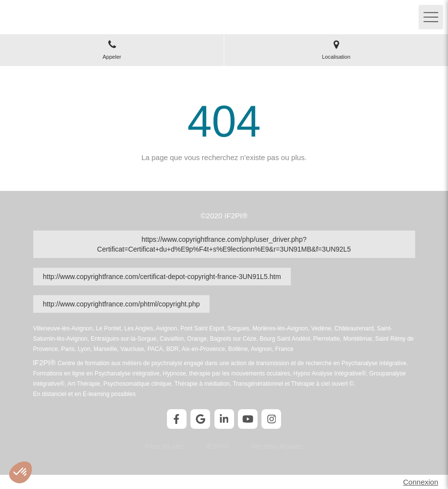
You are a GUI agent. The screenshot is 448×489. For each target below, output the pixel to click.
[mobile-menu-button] (431, 17)
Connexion (421, 482)
